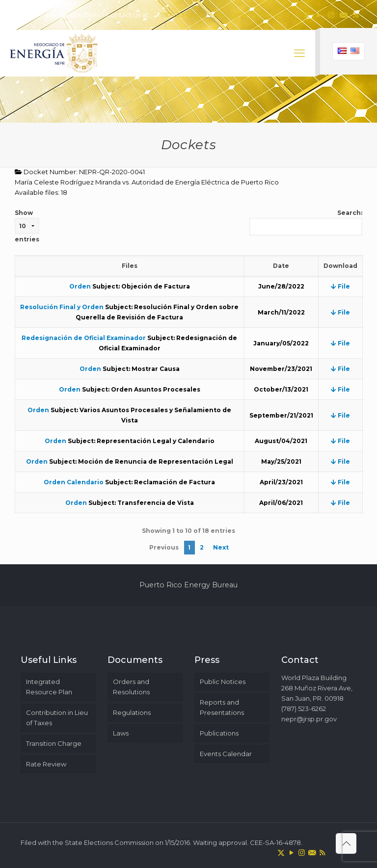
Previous (164, 547)
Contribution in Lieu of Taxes (57, 718)
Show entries (27, 226)
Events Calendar (226, 754)
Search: (306, 222)
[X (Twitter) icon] (307, 15)
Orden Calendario (74, 482)
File (340, 286)
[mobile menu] (299, 53)
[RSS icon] (356, 15)
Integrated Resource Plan (49, 687)
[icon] (343, 15)
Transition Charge (54, 743)
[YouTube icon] (319, 15)
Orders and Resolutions (131, 687)
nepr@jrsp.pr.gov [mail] (242, 15)
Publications (219, 733)
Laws (121, 733)
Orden (80, 286)
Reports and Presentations (222, 707)
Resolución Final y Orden (62, 307)
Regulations (132, 712)
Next (221, 547)
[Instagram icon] (331, 15)
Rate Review (46, 764)
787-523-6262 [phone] (181, 15)
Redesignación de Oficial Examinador (84, 338)
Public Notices (223, 682)
